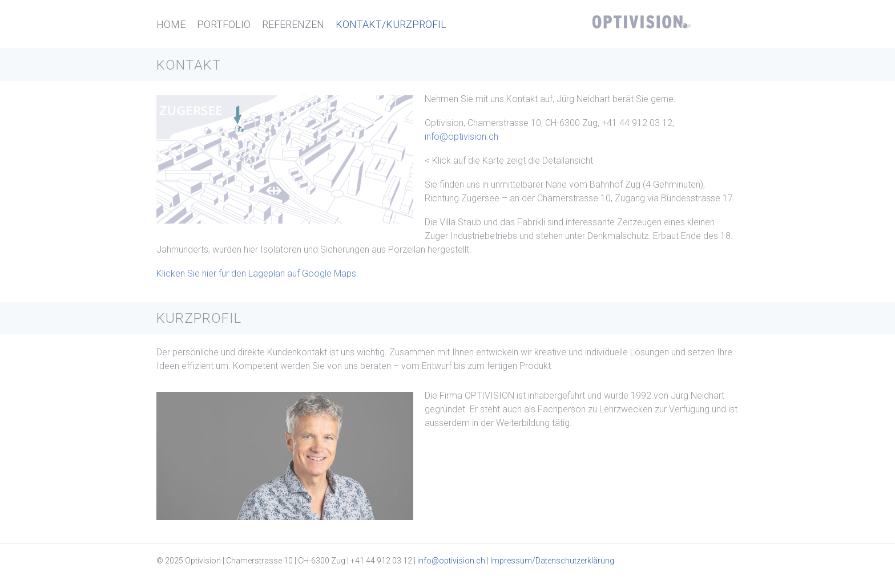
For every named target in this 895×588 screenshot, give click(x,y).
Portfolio (224, 24)
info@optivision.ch (461, 137)
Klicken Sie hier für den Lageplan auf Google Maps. (257, 273)
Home (171, 24)
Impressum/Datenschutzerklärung (552, 561)
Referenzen (293, 24)
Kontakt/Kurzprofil (391, 24)
